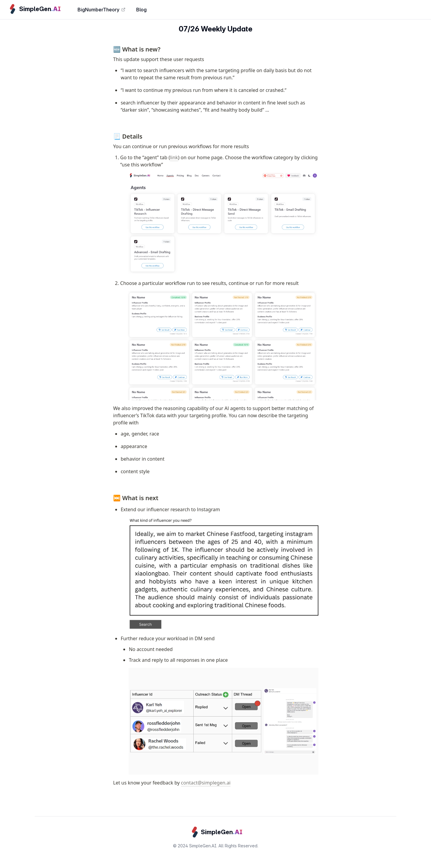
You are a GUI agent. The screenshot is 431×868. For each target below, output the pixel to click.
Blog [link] (141, 10)
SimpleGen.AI (203, 846)
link (174, 157)
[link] (34, 9)
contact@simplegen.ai (206, 783)
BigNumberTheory (101, 10)
